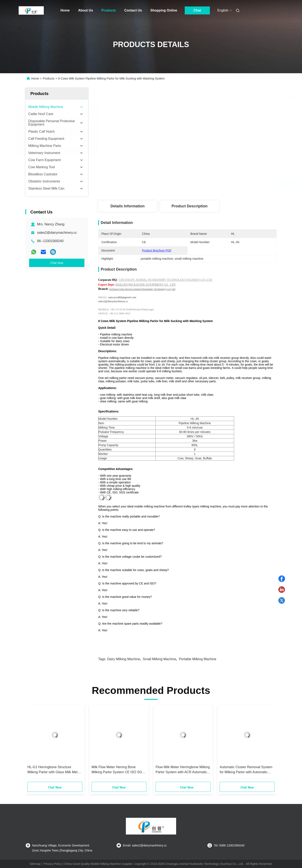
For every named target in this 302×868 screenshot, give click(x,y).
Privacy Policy (53, 864)
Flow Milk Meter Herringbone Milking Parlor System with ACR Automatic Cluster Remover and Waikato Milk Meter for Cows (183, 770)
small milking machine (159, 659)
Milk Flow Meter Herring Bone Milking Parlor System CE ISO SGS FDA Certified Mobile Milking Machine (118, 770)
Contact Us (133, 10)
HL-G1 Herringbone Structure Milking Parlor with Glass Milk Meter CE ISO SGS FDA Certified (54, 770)
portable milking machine (198, 659)
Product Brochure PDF (157, 250)
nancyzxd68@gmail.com (122, 297)
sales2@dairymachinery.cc (57, 233)
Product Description (190, 206)
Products (109, 10)
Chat (197, 10)
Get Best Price (211, 185)
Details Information (127, 206)
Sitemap (35, 864)
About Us (86, 10)
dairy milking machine (124, 659)
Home (65, 10)
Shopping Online (164, 10)
